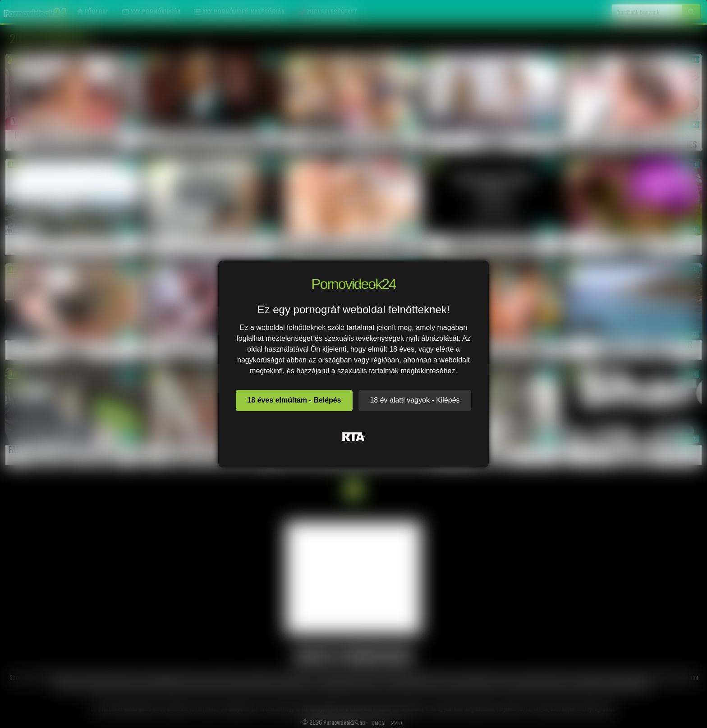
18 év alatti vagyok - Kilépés (415, 400)
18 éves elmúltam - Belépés (294, 400)
